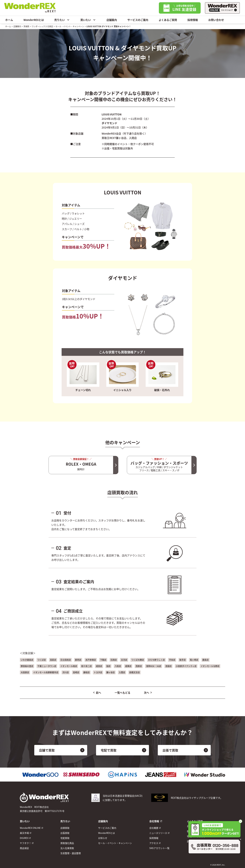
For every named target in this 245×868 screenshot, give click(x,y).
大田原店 (25, 672)
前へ (98, 693)
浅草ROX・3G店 (154, 666)
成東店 (128, 666)
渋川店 (66, 672)
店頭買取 (65, 828)
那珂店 (78, 660)
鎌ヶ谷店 (110, 672)
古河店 (124, 660)
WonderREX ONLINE (30, 828)
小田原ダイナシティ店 (186, 666)
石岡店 (114, 660)
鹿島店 (206, 660)
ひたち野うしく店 (156, 660)
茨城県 (26, 26)
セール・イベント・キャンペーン (70, 26)
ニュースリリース (158, 833)
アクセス (154, 843)
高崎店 (76, 672)
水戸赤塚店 (91, 660)
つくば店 (42, 660)
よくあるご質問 (168, 20)
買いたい (88, 20)
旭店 (108, 666)
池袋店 (168, 666)
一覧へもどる (122, 693)
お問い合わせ (216, 20)
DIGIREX (24, 838)
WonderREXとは (34, 20)
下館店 (103, 660)
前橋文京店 (135, 672)
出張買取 (65, 833)
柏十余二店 (86, 666)
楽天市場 (24, 833)
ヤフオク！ (25, 843)
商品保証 (24, 848)
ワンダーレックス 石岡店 (42, 26)
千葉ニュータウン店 (47, 666)
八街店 (118, 666)
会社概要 (154, 828)
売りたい (62, 20)
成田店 (99, 666)
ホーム (9, 20)
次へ (147, 693)
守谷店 (172, 660)
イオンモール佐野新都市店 (46, 672)
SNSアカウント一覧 (159, 848)
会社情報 (154, 821)
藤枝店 (86, 672)
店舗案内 (112, 20)
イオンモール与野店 (210, 666)
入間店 (122, 672)
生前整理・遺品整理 (71, 853)
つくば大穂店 (138, 660)
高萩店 (53, 660)
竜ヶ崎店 (194, 660)
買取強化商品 (67, 843)
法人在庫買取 (67, 848)
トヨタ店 (98, 672)
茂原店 (139, 666)
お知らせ (103, 838)
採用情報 (193, 20)
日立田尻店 (66, 660)
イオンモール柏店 (69, 666)
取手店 (183, 660)
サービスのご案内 (138, 20)
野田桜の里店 (27, 666)
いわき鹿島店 (27, 660)
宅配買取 (65, 838)
